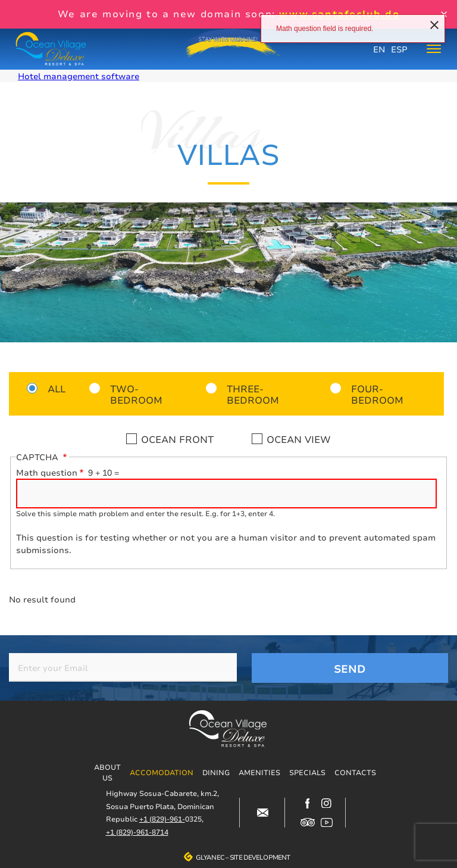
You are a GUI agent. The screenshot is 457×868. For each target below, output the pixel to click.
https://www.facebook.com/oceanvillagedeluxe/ (308, 803)
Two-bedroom (136, 394)
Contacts (355, 772)
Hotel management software (79, 76)
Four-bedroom (377, 394)
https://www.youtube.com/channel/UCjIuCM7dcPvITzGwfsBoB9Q (327, 822)
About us (107, 772)
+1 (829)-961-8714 (137, 832)
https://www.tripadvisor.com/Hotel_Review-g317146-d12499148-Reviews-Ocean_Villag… (308, 822)
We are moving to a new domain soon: (228, 14)
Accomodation (162, 772)
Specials (307, 772)
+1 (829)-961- (162, 819)
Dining (216, 772)
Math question (47, 472)
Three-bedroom (253, 394)
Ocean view (299, 439)
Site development (260, 857)
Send (350, 669)
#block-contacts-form (262, 813)
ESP (399, 49)
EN (379, 49)
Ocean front (177, 439)
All (57, 388)
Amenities (259, 772)
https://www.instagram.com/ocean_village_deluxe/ (327, 803)
